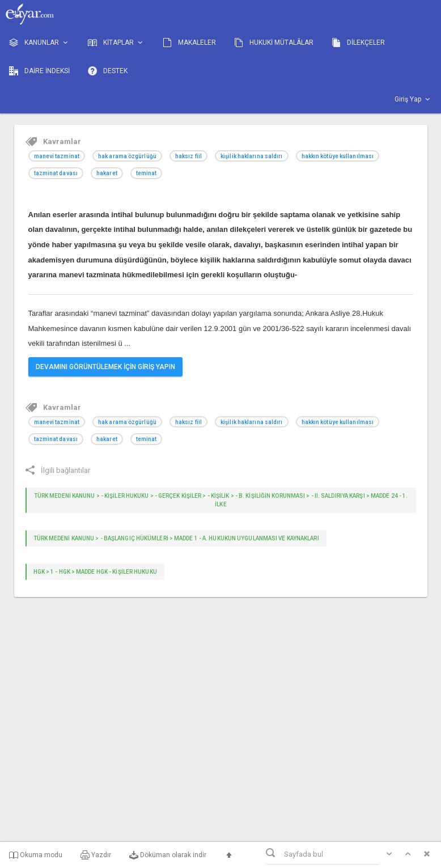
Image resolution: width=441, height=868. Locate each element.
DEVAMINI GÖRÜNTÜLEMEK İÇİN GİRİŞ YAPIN (105, 367)
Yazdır (96, 855)
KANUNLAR (39, 43)
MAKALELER (189, 43)
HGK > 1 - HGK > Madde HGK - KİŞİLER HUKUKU (95, 572)
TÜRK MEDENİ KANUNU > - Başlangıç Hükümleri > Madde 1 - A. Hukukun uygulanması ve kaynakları (176, 538)
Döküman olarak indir (168, 855)
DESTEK (108, 71)
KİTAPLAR (116, 43)
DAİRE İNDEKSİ (39, 71)
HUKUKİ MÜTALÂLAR (274, 43)
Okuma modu (36, 855)
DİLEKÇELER (358, 43)
